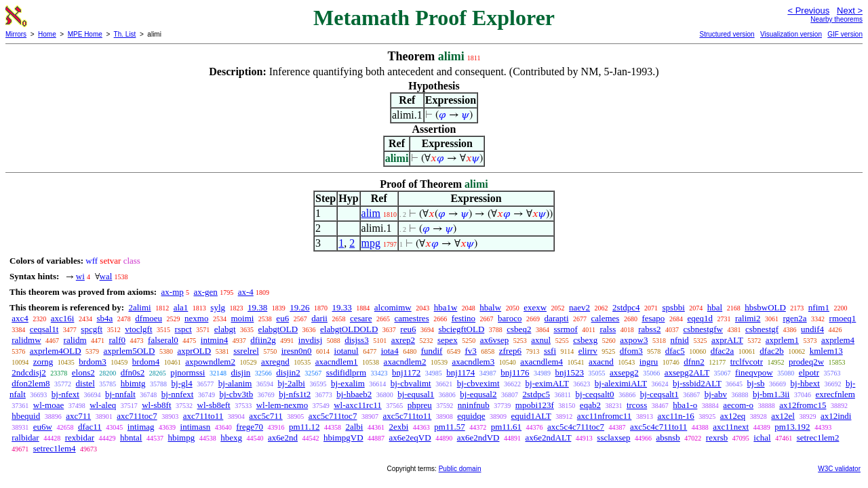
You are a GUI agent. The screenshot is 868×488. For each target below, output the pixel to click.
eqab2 (590, 405)
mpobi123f (535, 405)
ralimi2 (748, 318)
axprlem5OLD (130, 351)
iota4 (390, 351)
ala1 (181, 307)
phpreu (420, 405)
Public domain (460, 469)
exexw (535, 307)
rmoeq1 (843, 318)
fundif (432, 351)
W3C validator (839, 469)
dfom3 (631, 351)
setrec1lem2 (818, 438)
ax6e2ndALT (548, 438)
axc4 (20, 318)
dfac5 (675, 351)
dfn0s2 (133, 372)
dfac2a (723, 351)
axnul (541, 340)
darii (319, 318)
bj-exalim (348, 383)
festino (463, 318)
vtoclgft (138, 329)
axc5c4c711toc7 (576, 427)
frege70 (250, 427)
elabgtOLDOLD (349, 329)
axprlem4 (838, 340)
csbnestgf (762, 329)
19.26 (299, 307)
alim (371, 213)
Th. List (125, 34)
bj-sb (756, 383)
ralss (608, 329)
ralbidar (25, 438)
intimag (141, 427)
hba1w (446, 307)
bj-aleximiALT (621, 383)
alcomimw (393, 307)
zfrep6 (510, 351)
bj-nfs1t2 (295, 394)
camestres (411, 318)
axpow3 (634, 340)
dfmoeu (149, 318)
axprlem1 (782, 340)
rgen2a (794, 318)
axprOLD (194, 351)
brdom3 (92, 362)
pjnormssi (188, 372)
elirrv (588, 351)
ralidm (75, 340)
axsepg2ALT (687, 372)
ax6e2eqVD (410, 438)
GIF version (845, 34)
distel (85, 383)
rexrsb (717, 438)
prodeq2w (806, 362)
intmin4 (214, 340)
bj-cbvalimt (411, 383)
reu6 (408, 329)
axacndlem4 (541, 362)
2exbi (398, 427)
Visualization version (791, 34)
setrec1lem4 (55, 448)
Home (47, 34)
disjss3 (356, 340)
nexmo (196, 318)
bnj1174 (460, 372)
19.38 (257, 307)
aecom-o (738, 405)
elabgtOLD (278, 329)
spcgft (92, 329)
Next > (850, 11)
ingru (649, 362)
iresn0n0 (297, 351)
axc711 (78, 416)
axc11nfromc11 (605, 416)
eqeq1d (700, 318)
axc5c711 (265, 416)
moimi (242, 318)
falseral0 (163, 340)
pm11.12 (304, 427)
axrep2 (403, 340)
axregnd (275, 362)
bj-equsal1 (416, 394)
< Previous (808, 11)
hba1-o (685, 405)
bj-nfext (65, 394)
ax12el (783, 416)
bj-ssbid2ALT (697, 383)
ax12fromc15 (803, 405)
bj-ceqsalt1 (659, 394)
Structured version (727, 34)
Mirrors (16, 34)
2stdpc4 (626, 307)
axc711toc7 (137, 416)
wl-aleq (103, 405)
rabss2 (649, 329)
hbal (715, 307)
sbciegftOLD (461, 329)
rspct (183, 329)
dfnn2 (694, 362)
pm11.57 (449, 427)
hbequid (26, 416)
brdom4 (146, 362)
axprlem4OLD (56, 351)
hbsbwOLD (765, 307)
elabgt (225, 329)
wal (106, 276)
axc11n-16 (675, 416)
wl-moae (48, 405)
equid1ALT (531, 416)
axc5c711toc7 (333, 416)
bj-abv (716, 394)
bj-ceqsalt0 (595, 394)
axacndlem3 (473, 362)
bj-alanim (235, 383)
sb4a (104, 318)
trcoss (637, 405)
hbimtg (133, 383)
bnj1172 (406, 372)
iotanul (347, 351)
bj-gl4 (182, 383)
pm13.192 (792, 427)
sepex (448, 340)
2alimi (139, 307)
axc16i (63, 318)
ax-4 (246, 292)
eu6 (282, 318)
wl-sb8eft (214, 405)
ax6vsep (495, 340)
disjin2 (288, 372)
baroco (510, 318)
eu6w (43, 427)
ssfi (550, 351)
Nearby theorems (836, 19)
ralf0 (118, 340)
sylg (218, 307)
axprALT (727, 340)
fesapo (653, 318)
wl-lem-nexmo (282, 405)
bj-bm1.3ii (771, 394)
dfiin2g (263, 340)
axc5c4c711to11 (658, 427)
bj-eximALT (547, 383)
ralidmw (26, 340)
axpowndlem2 (210, 362)
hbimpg (181, 438)
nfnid (679, 340)
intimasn (196, 427)
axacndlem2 (405, 362)
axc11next (731, 427)
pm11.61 (506, 427)
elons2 (83, 372)
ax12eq (733, 416)
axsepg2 (624, 372)
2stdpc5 (536, 394)
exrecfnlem (835, 394)
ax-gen (206, 292)
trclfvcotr (747, 362)
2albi (354, 427)
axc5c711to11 (407, 416)
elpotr (809, 372)
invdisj (310, 340)
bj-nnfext (178, 394)
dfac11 (90, 427)
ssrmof (565, 329)
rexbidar (80, 438)
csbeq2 (519, 329)
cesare (361, 318)
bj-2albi (291, 383)
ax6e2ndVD (478, 438)
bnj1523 (569, 372)
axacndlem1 (337, 362)
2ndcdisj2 (29, 372)
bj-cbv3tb (236, 394)
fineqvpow (754, 372)
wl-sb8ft (156, 405)
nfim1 (819, 307)
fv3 (470, 351)
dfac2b (771, 351)
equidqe (471, 416)
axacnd (601, 362)
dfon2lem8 (31, 383)
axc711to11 (203, 416)
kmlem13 (826, 351)
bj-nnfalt (120, 394)
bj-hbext (805, 383)
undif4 (812, 329)
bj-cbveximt (478, 383)
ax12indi (836, 416)
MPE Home (85, 34)
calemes (606, 318)
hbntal (131, 438)
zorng (43, 362)
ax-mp (173, 292)
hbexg (231, 438)
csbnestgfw (703, 329)
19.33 (342, 307)
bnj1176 (515, 372)
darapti (556, 318)
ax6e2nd (283, 438)
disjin (240, 372)
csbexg (585, 340)
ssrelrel (246, 351)
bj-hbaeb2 (354, 394)
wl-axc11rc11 (358, 405)
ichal (762, 438)
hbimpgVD (343, 438)
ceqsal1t (44, 329)
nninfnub (474, 405)
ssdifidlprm (346, 372)
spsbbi (674, 307)
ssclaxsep (613, 438)
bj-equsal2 (478, 394)
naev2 (579, 307)
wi (80, 276)
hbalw (490, 307)
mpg (371, 243)
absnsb (668, 438)
